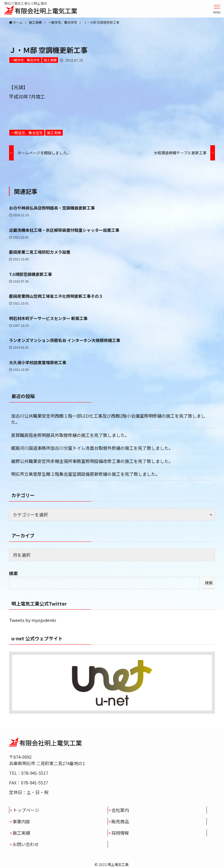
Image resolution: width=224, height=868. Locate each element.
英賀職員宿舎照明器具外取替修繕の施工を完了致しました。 (70, 435)
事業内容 (21, 821)
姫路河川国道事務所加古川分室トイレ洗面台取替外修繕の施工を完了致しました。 (92, 448)
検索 (13, 573)
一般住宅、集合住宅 (25, 60)
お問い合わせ (26, 844)
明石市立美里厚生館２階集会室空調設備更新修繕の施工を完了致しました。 (85, 474)
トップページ (26, 810)
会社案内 (120, 810)
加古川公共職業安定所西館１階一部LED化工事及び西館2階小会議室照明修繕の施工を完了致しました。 (108, 419)
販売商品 (120, 821)
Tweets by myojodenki (33, 620)
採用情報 (120, 833)
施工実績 (50, 60)
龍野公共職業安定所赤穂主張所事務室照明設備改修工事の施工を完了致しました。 (92, 461)
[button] (217, 9)
